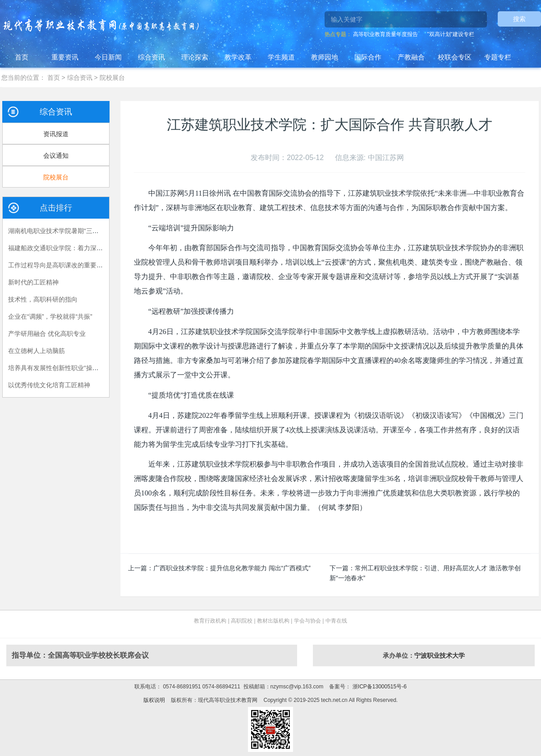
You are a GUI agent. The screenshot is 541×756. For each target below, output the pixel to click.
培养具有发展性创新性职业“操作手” (57, 368)
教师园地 (325, 57)
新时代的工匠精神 (33, 282)
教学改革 (238, 57)
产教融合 (411, 57)
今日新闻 (108, 57)
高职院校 (242, 621)
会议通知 (56, 156)
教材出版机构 (273, 621)
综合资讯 (151, 57)
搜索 (519, 19)
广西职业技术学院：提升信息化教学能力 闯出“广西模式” (232, 568)
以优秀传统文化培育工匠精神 (49, 385)
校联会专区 (455, 57)
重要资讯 (65, 57)
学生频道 (281, 57)
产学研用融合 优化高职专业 (47, 334)
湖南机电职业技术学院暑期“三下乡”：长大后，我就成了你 (89, 231)
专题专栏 (498, 57)
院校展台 (112, 78)
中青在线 (336, 621)
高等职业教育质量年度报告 (385, 34)
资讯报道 (56, 134)
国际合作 (368, 57)
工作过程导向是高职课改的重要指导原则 (65, 265)
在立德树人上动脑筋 (37, 351)
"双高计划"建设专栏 (451, 34)
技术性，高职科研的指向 (43, 299)
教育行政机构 (210, 621)
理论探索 (195, 57)
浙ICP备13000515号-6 (378, 687)
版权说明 (154, 700)
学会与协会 (307, 621)
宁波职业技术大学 (440, 655)
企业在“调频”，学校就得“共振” (50, 316)
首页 (22, 57)
